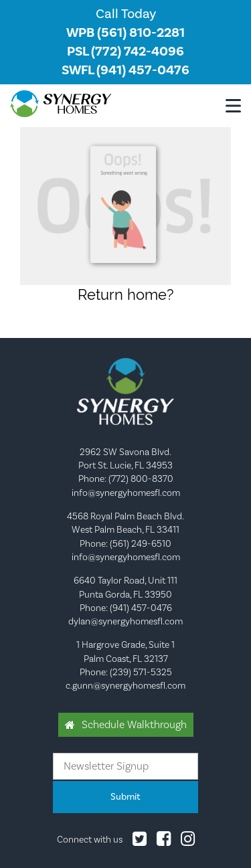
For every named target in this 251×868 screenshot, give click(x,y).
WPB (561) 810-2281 (125, 32)
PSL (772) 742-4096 (125, 51)
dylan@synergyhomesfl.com (125, 621)
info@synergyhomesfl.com (126, 493)
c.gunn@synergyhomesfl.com (125, 685)
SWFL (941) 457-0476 (125, 70)
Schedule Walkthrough (134, 724)
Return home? (125, 294)
